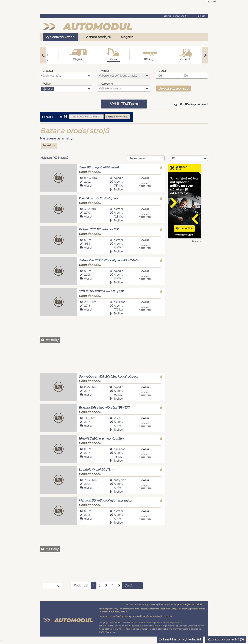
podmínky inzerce (129, 609)
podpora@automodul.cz (190, 604)
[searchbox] (67, 76)
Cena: (162, 71)
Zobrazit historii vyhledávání (180, 639)
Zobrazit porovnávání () (226, 639)
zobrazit (145, 184)
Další (128, 585)
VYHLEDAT (124, 104)
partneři (183, 609)
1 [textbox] (45, 586)
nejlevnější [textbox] (137, 158)
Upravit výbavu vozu (173, 89)
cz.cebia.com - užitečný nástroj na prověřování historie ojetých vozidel (136, 616)
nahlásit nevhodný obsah (113, 612)
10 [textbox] (174, 158)
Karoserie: (107, 84)
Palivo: (47, 84)
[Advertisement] (102, 345)
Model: (105, 71)
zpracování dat (197, 609)
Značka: (48, 71)
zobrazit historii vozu (117, 117)
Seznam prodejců (98, 37)
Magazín (127, 37)
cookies (103, 609)
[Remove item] (43, 89)
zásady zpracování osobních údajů (159, 609)
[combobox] (66, 76)
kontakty (113, 609)
